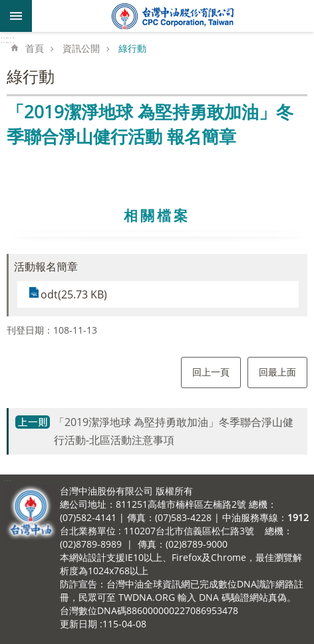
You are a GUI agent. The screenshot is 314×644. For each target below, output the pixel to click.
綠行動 (132, 48)
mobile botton (16, 16)
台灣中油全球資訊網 (173, 16)
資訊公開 (81, 48)
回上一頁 (211, 372)
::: (4, 39)
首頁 (35, 48)
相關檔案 (157, 215)
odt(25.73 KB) (74, 294)
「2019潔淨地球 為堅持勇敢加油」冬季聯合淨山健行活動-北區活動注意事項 (174, 431)
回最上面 (277, 372)
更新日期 (78, 624)
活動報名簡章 (46, 267)
